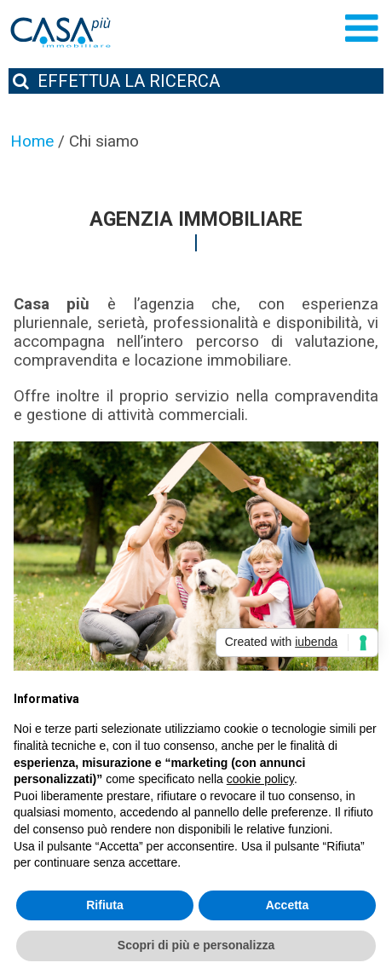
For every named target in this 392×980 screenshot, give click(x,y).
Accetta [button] (288, 905)
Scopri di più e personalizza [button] (196, 945)
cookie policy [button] (260, 779)
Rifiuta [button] (105, 905)
